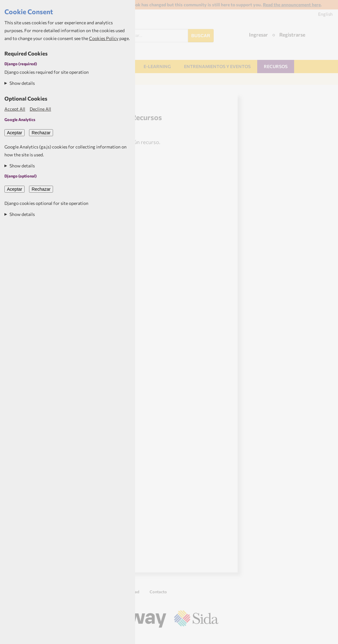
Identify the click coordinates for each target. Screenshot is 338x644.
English (325, 14)
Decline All (40, 109)
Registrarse (292, 35)
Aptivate (213, 637)
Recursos (276, 66)
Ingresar (258, 35)
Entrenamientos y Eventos (217, 66)
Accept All (15, 109)
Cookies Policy (104, 38)
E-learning (157, 66)
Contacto (158, 592)
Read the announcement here (292, 5)
